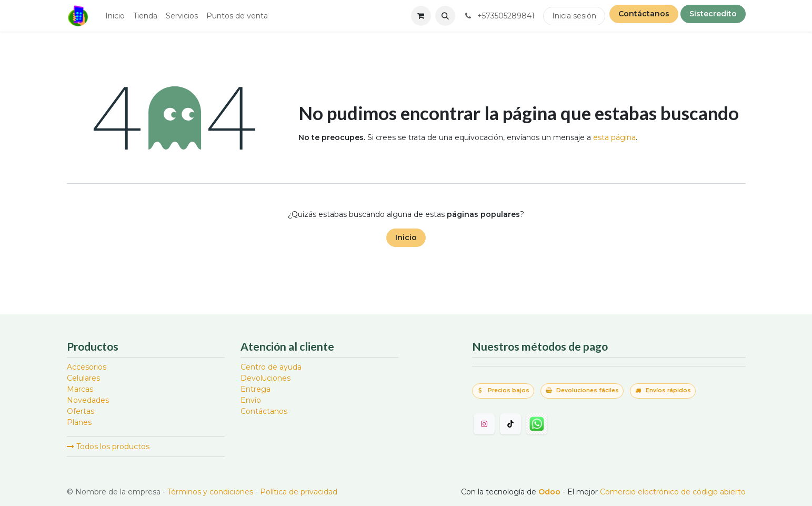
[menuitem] (115, 16)
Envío (251, 400)
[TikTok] (510, 424)
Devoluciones (265, 378)
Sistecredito (713, 14)
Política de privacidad (299, 492)
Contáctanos (644, 14)
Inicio (406, 237)
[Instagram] (484, 424)
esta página (614, 137)
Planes (79, 422)
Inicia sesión (574, 16)
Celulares (83, 378)
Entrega (255, 389)
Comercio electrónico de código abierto (673, 492)
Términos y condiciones (210, 492)
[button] (445, 16)
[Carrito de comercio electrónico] (421, 16)
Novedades (88, 400)
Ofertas (81, 411)
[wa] (537, 424)
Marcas (80, 389)
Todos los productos (108, 447)
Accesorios (87, 367)
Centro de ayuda (271, 367)
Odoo (550, 492)
